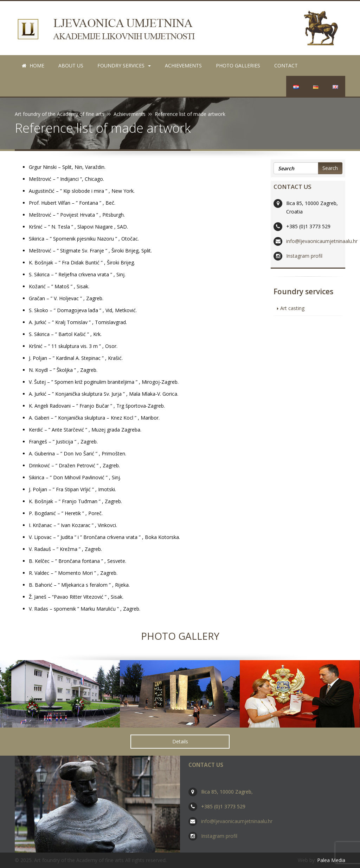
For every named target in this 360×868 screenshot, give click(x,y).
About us (71, 65)
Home (33, 65)
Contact (286, 65)
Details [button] (180, 741)
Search (330, 168)
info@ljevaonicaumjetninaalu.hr (322, 241)
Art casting (292, 308)
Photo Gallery (180, 636)
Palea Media (331, 860)
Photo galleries (238, 65)
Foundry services (124, 65)
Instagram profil (304, 256)
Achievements (183, 65)
